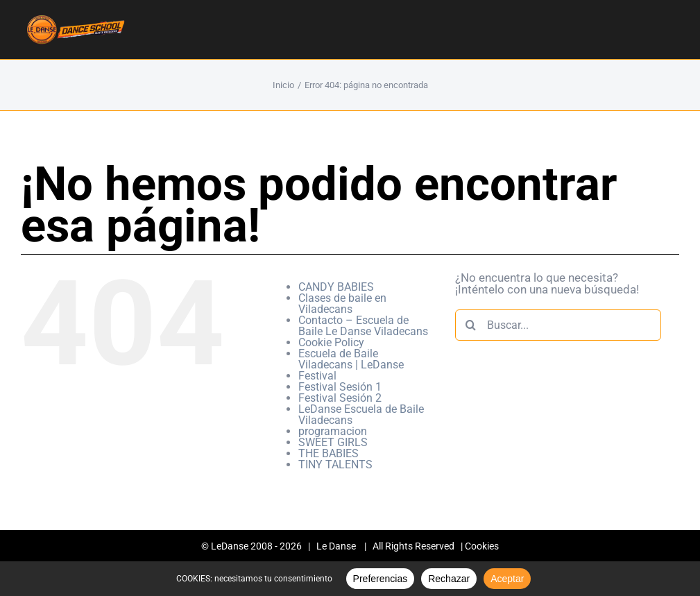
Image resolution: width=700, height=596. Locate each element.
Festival (317, 376)
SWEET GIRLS (333, 442)
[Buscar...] (558, 325)
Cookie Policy (331, 342)
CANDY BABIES (336, 287)
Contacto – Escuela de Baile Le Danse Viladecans (363, 326)
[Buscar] (471, 325)
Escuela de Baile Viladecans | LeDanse (351, 359)
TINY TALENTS (335, 465)
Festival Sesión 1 (340, 387)
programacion (333, 431)
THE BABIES (328, 453)
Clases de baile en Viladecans (342, 304)
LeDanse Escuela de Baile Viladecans (361, 415)
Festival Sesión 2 (340, 398)
